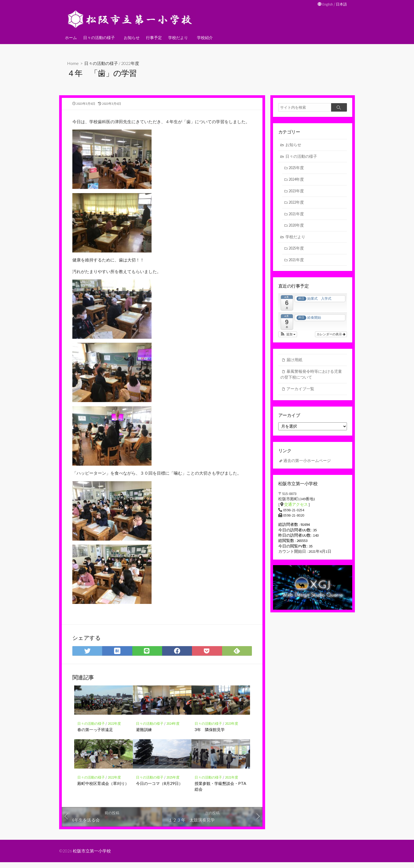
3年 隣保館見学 (210, 735)
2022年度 (130, 63)
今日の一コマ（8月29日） (159, 789)
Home (73, 63)
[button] (288, 335)
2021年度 (232, 783)
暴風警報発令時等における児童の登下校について (311, 375)
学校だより (177, 37)
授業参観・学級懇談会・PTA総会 (220, 791)
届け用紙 (294, 361)
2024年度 (173, 729)
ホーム (71, 37)
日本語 (341, 4)
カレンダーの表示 (331, 335)
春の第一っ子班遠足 (95, 735)
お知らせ (131, 37)
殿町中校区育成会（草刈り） (103, 789)
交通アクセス (296, 507)
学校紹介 (203, 37)
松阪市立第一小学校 (92, 857)
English (326, 4)
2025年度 (173, 783)
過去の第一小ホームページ (307, 462)
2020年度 (297, 226)
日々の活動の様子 (99, 37)
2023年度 (232, 729)
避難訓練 (144, 735)
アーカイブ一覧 (300, 390)
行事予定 (153, 37)
